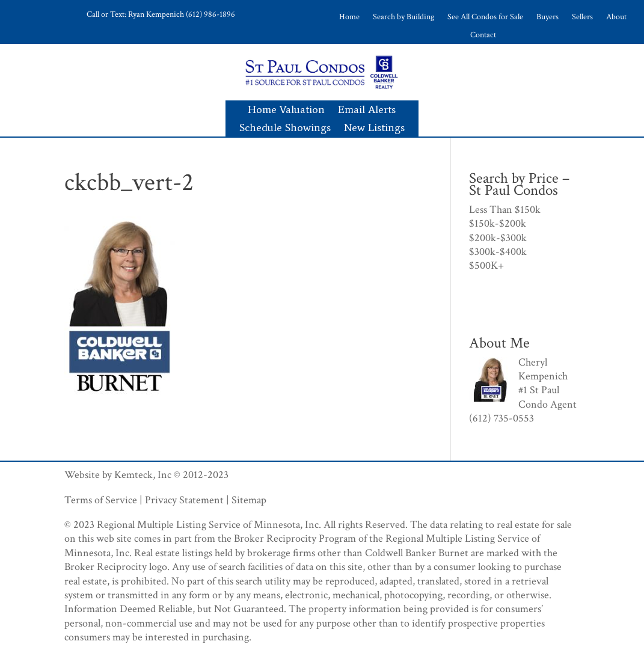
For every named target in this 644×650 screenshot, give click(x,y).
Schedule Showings (285, 129)
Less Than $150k (505, 210)
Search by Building (403, 17)
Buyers (547, 17)
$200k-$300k (498, 238)
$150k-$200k (498, 223)
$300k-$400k (498, 252)
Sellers (582, 17)
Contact (483, 35)
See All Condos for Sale (485, 17)
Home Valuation (286, 111)
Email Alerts (367, 111)
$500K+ (486, 265)
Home (349, 17)
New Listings (374, 129)
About (616, 17)
